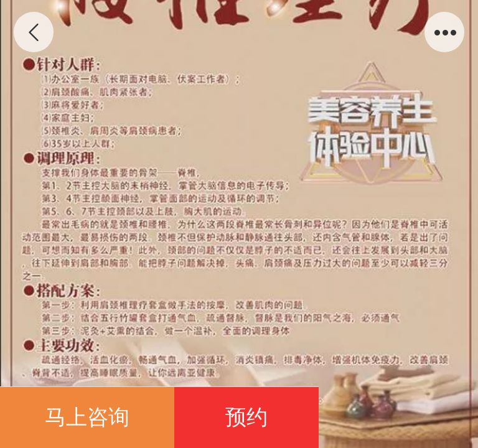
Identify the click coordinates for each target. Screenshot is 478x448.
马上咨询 (87, 417)
